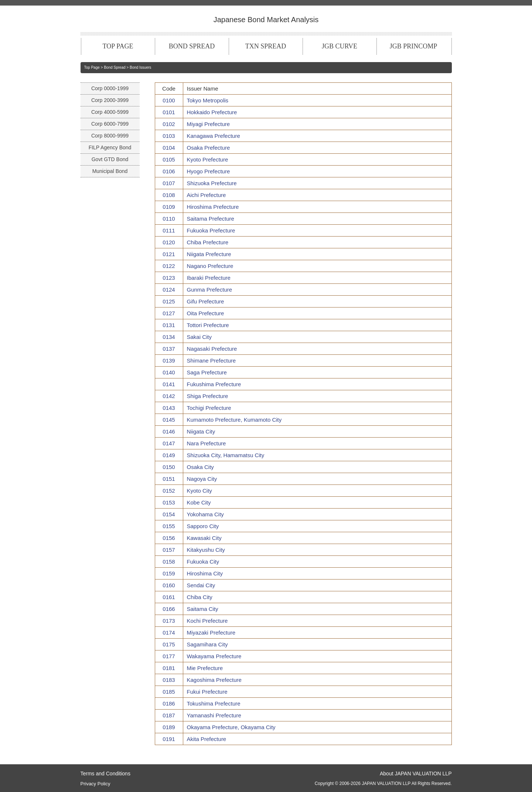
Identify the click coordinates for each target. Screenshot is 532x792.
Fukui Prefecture (207, 692)
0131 (169, 325)
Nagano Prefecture (210, 266)
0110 (169, 219)
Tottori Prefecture (208, 325)
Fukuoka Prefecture (211, 230)
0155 (169, 526)
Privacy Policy (96, 784)
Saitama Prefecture (211, 219)
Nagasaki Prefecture (212, 349)
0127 (169, 313)
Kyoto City (199, 491)
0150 (169, 467)
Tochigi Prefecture (209, 408)
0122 (169, 266)
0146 (169, 431)
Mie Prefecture (205, 668)
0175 (169, 644)
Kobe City (199, 502)
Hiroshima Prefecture (213, 207)
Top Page (92, 67)
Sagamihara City (207, 644)
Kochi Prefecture (207, 621)
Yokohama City (205, 514)
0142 (169, 396)
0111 (169, 230)
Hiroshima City (205, 573)
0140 (169, 372)
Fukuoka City (203, 562)
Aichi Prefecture (207, 195)
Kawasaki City (204, 538)
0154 (169, 514)
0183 (169, 680)
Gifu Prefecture (206, 301)
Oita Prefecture (206, 313)
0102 (169, 124)
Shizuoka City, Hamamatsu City (226, 455)
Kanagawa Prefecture (214, 136)
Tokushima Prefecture (214, 703)
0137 (169, 349)
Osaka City (200, 467)
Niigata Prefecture (209, 254)
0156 (169, 538)
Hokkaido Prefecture (212, 112)
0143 (169, 408)
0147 (169, 443)
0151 (169, 479)
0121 (169, 254)
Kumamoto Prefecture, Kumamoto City (234, 420)
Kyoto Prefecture (208, 159)
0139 (169, 361)
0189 (169, 727)
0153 (169, 502)
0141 (169, 384)
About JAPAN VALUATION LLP (416, 774)
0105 (169, 159)
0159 (169, 573)
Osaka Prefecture (209, 148)
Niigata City (201, 431)
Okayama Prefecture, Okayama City (231, 727)
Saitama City (203, 609)
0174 (169, 633)
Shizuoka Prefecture (212, 183)
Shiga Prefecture (208, 396)
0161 (169, 597)
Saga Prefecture (207, 372)
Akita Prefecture (207, 739)
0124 (169, 290)
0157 (169, 550)
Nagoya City (202, 479)
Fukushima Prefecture (214, 384)
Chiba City (200, 597)
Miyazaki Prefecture (211, 633)
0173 (169, 621)
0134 (169, 337)
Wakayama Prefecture (214, 656)
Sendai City (201, 585)
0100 (169, 100)
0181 (169, 668)
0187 (169, 715)
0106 (169, 171)
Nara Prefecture (207, 443)
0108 (169, 195)
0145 (169, 420)
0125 (169, 301)
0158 (169, 562)
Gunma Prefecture (210, 290)
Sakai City (199, 337)
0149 (169, 455)
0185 (169, 692)
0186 (169, 703)
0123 (169, 278)
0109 (169, 207)
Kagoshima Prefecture (214, 680)
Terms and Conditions (105, 774)
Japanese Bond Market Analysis (266, 20)
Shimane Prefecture (212, 361)
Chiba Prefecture (208, 242)
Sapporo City (203, 526)
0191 (169, 739)
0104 (169, 148)
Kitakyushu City (206, 550)
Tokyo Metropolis (208, 100)
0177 (169, 656)
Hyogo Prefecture (209, 171)
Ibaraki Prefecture (209, 278)
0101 (169, 112)
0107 (169, 183)
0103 (169, 136)
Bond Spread (115, 67)
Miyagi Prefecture (209, 124)
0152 (169, 491)
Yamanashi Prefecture (214, 715)
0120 (169, 242)
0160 (169, 585)
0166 (169, 609)
